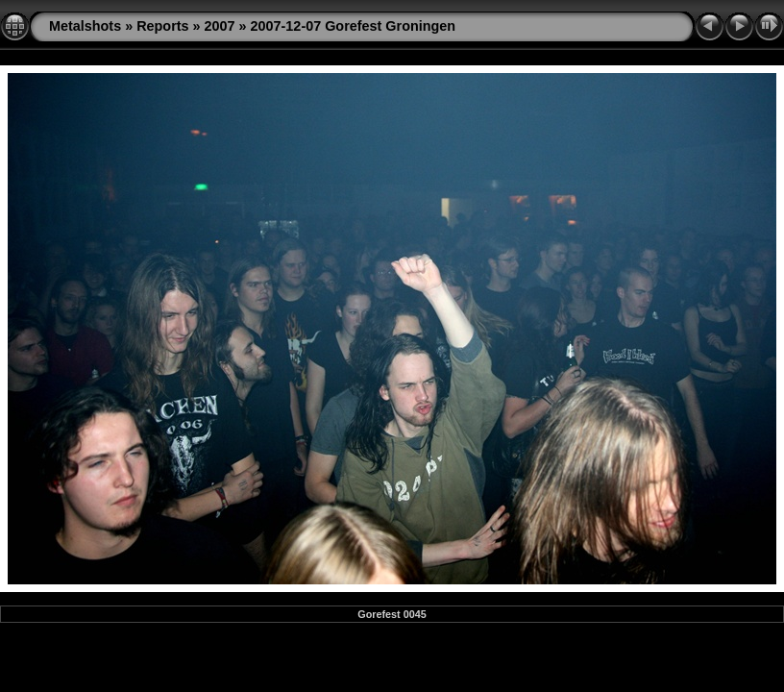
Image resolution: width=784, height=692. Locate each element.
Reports (162, 26)
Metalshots (85, 26)
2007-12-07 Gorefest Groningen (354, 26)
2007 (220, 26)
